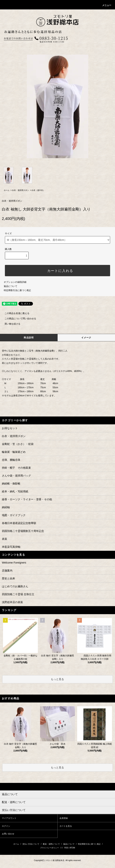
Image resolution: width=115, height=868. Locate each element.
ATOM (72, 848)
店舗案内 (7, 571)
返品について (11, 286)
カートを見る (66, 826)
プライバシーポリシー (50, 848)
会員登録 (64, 818)
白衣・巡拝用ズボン (21, 190)
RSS (66, 848)
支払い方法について (31, 844)
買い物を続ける (10, 324)
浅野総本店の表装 (12, 602)
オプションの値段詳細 (15, 282)
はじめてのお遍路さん (15, 586)
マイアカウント (9, 818)
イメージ (86, 338)
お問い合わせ (8, 834)
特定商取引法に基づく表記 (17, 290)
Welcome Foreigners (14, 563)
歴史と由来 (8, 578)
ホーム (7, 190)
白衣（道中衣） (38, 190)
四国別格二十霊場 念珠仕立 (18, 594)
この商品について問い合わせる (18, 319)
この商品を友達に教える (15, 313)
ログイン (6, 826)
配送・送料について (51, 844)
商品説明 (29, 338)
